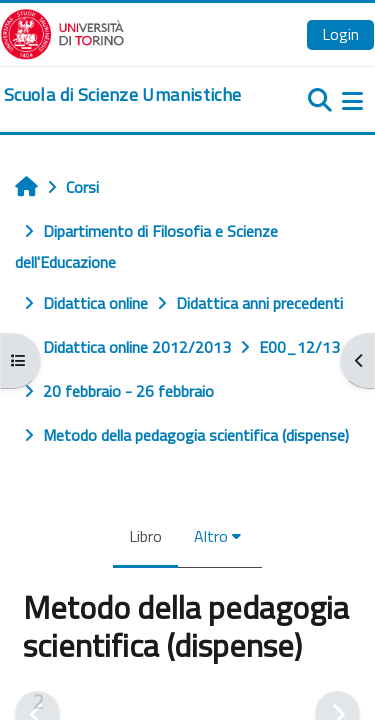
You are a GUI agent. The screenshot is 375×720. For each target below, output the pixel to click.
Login (340, 34)
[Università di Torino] (62, 32)
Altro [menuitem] (211, 536)
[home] (122, 95)
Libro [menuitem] (145, 536)
